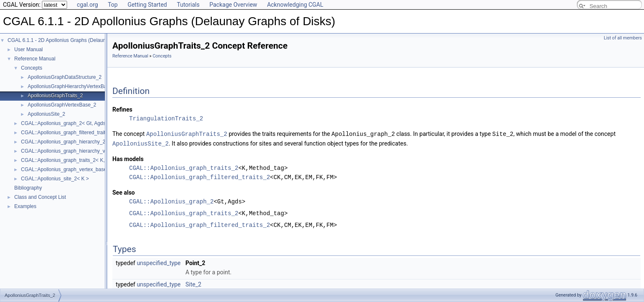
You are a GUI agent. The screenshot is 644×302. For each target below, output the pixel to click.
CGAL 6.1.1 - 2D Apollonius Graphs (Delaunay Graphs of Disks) (79, 40)
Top (113, 5)
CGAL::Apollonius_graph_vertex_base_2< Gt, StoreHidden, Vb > (93, 169)
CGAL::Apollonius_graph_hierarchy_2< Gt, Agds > (77, 142)
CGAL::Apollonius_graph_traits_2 (184, 167)
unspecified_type (159, 262)
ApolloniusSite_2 (46, 114)
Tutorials (188, 5)
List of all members (623, 38)
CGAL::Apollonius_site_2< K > (55, 179)
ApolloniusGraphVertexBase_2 (62, 105)
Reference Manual (35, 59)
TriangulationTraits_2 (166, 118)
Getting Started (147, 5)
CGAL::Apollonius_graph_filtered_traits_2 (200, 176)
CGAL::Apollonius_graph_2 (171, 201)
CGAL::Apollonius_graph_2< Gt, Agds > (65, 123)
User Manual (29, 49)
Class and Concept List (40, 197)
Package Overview (233, 5)
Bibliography (28, 188)
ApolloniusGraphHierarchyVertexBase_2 (73, 86)
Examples (25, 206)
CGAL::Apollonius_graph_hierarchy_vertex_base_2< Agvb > (88, 151)
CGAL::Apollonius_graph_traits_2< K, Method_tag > (79, 160)
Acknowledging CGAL (295, 5)
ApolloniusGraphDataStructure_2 (65, 77)
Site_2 (193, 284)
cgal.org (87, 5)
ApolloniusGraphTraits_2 (55, 96)
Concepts (32, 68)
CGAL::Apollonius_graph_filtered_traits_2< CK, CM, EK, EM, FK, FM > (100, 133)
